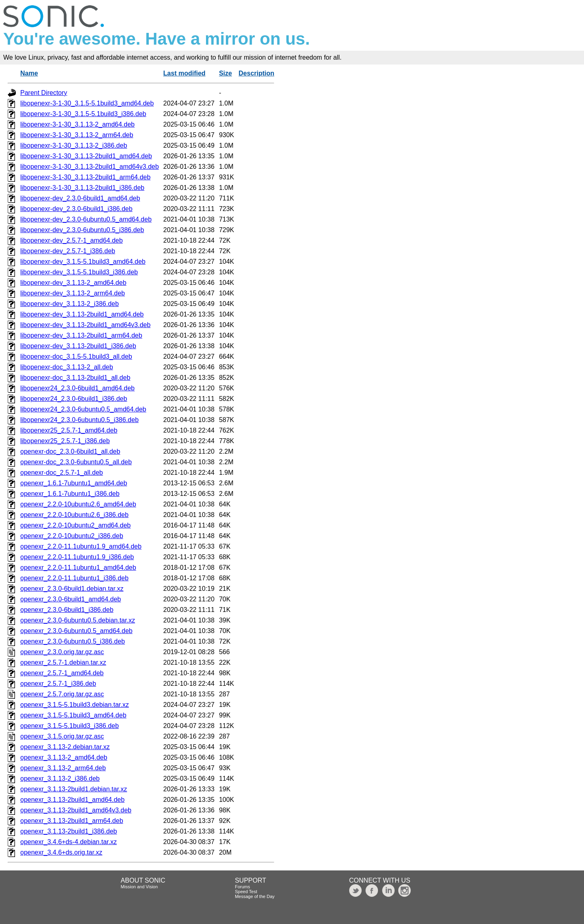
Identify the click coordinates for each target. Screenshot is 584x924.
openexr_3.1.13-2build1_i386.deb (69, 831)
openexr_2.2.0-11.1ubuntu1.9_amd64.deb (81, 546)
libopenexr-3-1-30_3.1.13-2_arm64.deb (77, 135)
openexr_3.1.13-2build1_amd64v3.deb (76, 810)
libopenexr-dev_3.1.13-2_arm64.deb (73, 293)
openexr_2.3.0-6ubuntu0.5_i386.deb (73, 641)
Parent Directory (44, 93)
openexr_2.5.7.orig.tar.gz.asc (62, 694)
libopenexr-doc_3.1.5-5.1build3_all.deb (76, 356)
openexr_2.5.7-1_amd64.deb (62, 673)
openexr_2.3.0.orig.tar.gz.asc (62, 652)
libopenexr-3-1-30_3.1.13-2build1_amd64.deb (86, 156)
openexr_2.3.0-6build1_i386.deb (67, 610)
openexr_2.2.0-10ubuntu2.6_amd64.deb (78, 504)
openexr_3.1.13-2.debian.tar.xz (65, 747)
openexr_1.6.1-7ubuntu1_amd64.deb (74, 483)
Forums (242, 887)
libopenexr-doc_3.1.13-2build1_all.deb (75, 378)
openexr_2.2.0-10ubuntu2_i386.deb (72, 536)
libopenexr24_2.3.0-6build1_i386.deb (74, 399)
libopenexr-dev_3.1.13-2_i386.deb (70, 304)
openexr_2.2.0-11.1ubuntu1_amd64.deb (78, 568)
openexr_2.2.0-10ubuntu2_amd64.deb (75, 525)
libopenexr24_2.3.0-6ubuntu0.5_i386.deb (79, 420)
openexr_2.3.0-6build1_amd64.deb (71, 599)
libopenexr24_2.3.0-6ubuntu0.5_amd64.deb (83, 409)
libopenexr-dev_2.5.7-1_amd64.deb (72, 240)
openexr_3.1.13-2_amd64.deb (64, 757)
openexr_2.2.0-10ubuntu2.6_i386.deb (74, 515)
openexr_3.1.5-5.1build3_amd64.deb (73, 715)
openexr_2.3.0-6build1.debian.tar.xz (72, 589)
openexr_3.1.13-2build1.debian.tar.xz (74, 789)
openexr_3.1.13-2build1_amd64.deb (72, 800)
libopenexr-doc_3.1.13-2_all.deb (67, 367)
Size (225, 73)
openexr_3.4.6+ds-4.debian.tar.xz (69, 842)
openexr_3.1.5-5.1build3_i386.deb (70, 726)
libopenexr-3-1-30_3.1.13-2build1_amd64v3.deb (90, 167)
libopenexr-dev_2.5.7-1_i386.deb (68, 251)
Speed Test (246, 892)
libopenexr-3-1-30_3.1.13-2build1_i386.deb (82, 188)
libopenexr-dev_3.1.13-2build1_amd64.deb (82, 314)
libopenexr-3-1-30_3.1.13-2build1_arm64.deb (85, 177)
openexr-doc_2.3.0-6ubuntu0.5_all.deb (76, 462)
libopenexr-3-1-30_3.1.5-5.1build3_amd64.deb (87, 103)
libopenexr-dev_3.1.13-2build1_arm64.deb (81, 335)
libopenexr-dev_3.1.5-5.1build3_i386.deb (79, 272)
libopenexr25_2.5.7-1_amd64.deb (69, 430)
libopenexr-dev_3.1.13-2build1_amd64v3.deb (85, 325)
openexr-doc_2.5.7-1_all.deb (62, 473)
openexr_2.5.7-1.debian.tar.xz (63, 662)
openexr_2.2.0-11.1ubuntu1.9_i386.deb (77, 557)
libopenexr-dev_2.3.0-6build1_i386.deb (76, 209)
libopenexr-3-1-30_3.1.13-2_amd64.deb (77, 124)
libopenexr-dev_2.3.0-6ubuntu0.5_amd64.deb (86, 219)
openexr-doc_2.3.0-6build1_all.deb (70, 451)
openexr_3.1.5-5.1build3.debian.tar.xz (75, 705)
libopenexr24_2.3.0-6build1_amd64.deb (77, 388)
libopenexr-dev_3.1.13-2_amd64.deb (73, 283)
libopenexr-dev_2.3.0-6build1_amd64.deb (80, 198)
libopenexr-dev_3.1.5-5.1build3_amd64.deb (83, 262)
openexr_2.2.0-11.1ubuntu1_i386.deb (74, 578)
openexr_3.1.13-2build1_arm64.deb (72, 821)
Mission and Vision (140, 887)
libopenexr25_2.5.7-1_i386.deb (65, 441)
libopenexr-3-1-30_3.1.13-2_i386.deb (74, 145)
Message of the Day (255, 896)
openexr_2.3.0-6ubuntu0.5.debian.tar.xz (78, 620)
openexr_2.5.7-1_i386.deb (58, 684)
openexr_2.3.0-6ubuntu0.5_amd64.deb (76, 631)
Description (256, 73)
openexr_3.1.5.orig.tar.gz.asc (62, 736)
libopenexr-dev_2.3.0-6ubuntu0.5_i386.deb (82, 230)
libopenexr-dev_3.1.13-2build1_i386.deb (78, 346)
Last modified (185, 73)
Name (29, 73)
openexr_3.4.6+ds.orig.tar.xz (61, 852)
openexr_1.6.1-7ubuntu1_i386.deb (70, 494)
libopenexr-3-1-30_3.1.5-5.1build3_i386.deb (83, 114)
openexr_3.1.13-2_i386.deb (60, 779)
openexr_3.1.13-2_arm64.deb (63, 768)
